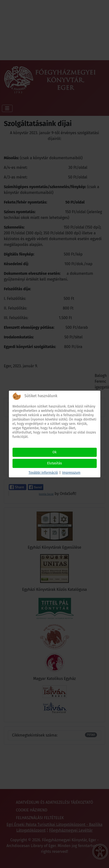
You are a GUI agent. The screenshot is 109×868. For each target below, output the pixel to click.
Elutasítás (55, 463)
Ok (54, 452)
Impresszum (71, 473)
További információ (43, 473)
